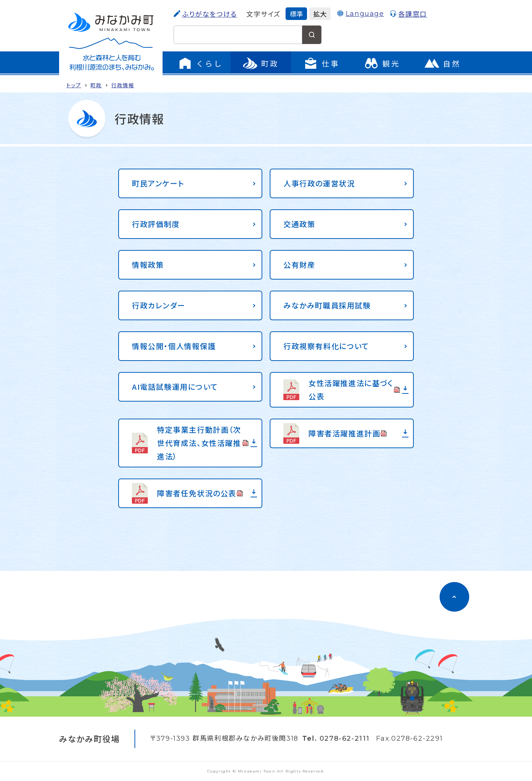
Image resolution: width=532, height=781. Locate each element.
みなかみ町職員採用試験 (327, 305)
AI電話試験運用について (175, 387)
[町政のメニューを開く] (261, 63)
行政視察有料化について (326, 346)
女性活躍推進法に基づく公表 (354, 390)
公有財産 (299, 265)
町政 (96, 85)
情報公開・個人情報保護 (174, 346)
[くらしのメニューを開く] (200, 63)
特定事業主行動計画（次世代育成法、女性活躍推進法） (203, 443)
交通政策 (299, 224)
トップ (74, 85)
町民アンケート (158, 183)
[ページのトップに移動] (454, 597)
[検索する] (312, 35)
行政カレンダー (158, 305)
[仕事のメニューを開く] (321, 63)
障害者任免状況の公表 (200, 493)
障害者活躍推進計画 (348, 433)
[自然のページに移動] (443, 63)
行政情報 (123, 85)
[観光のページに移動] (382, 63)
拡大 (320, 14)
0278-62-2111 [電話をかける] (345, 738)
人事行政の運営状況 (319, 183)
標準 (296, 14)
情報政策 (148, 265)
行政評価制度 (156, 224)
